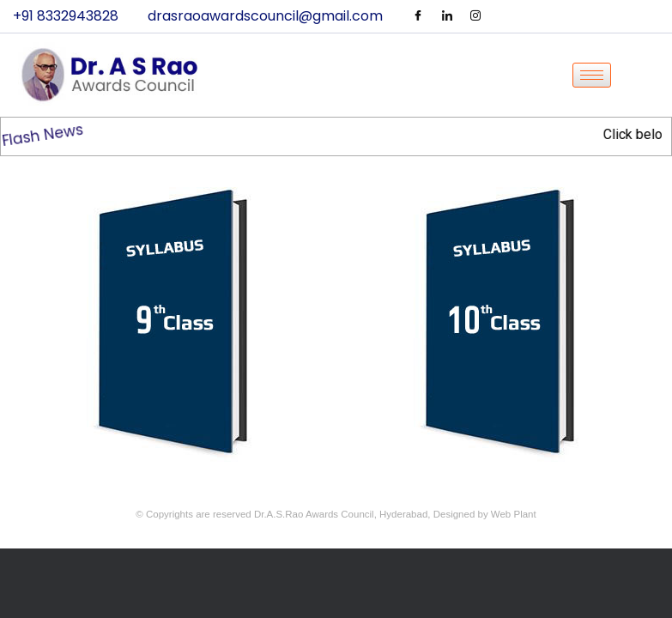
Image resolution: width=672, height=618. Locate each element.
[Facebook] (418, 16)
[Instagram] (475, 16)
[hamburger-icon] (592, 75)
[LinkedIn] (447, 16)
